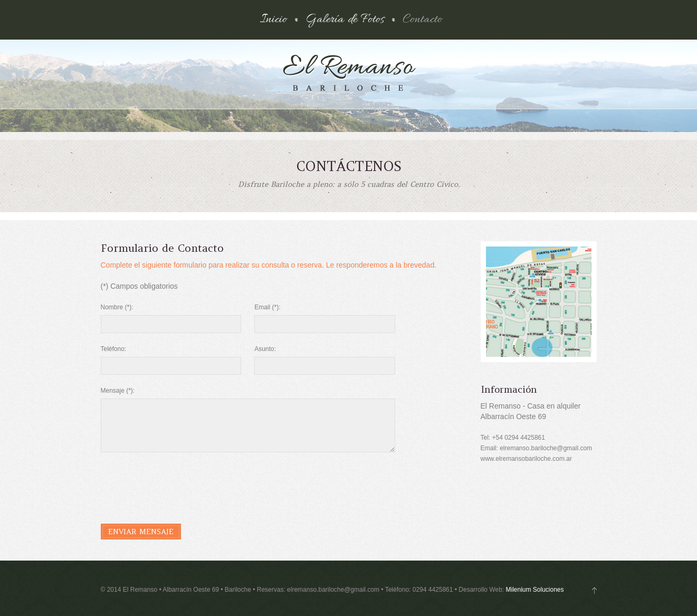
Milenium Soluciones (534, 590)
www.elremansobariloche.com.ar (526, 459)
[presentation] (181, 484)
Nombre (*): (117, 307)
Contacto (422, 20)
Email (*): (267, 307)
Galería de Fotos (345, 20)
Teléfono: (114, 349)
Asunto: (265, 349)
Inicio (274, 20)
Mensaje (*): (118, 391)
